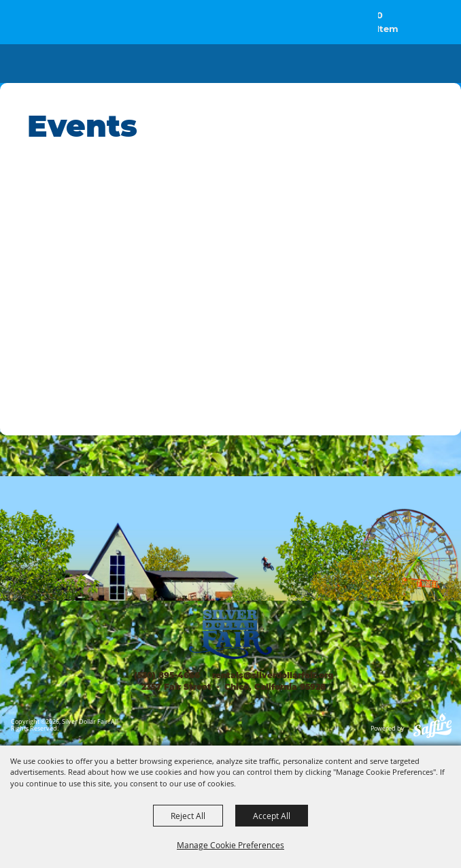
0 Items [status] (388, 22)
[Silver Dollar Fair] (50, 24)
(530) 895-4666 (167, 675)
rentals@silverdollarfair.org (272, 675)
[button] (419, 29)
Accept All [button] (272, 816)
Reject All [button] (188, 816)
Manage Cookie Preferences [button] (230, 845)
